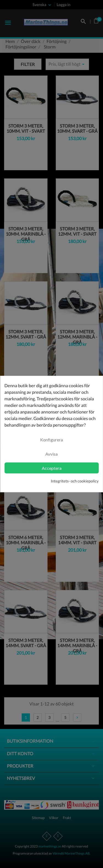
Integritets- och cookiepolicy (75, 481)
